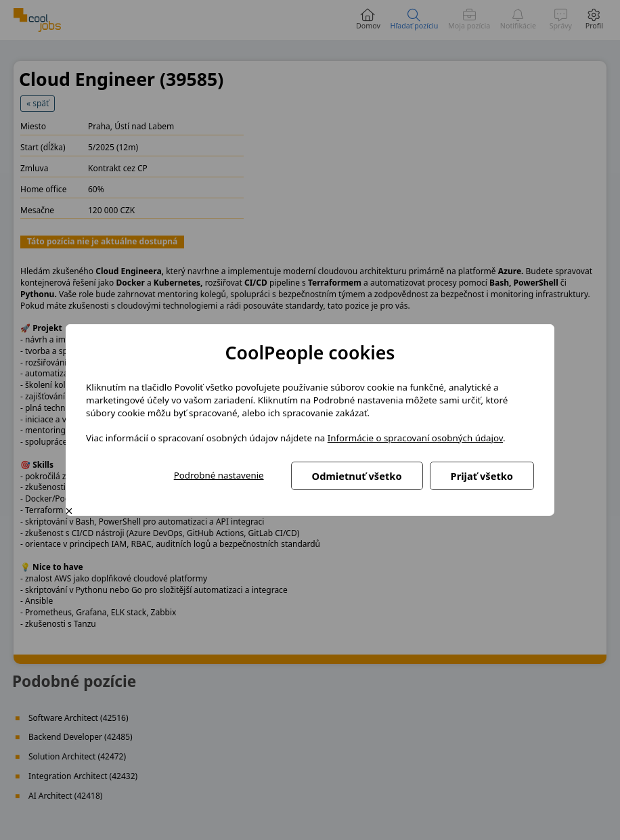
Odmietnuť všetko (357, 476)
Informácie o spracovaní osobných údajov (415, 438)
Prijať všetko (482, 476)
